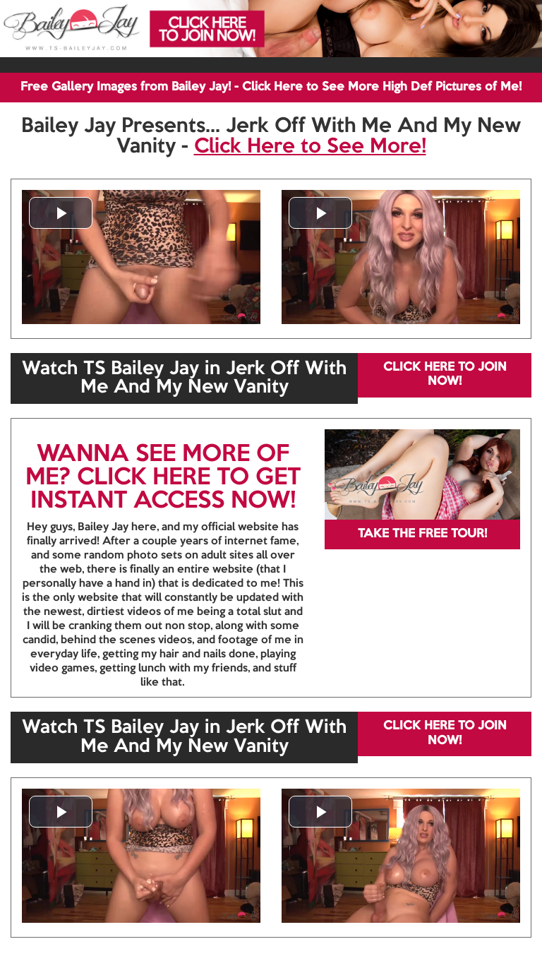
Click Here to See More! (310, 147)
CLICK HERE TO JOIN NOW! (445, 375)
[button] (61, 213)
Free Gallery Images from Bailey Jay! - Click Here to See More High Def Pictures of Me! (271, 87)
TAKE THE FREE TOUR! (422, 534)
